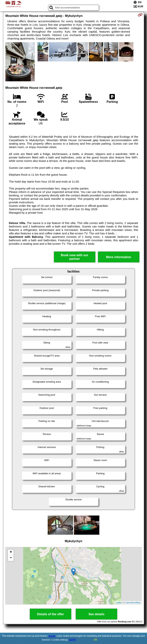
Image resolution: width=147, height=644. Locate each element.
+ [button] (11, 552)
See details (96, 614)
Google (52, 636)
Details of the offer (51, 614)
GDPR (72, 640)
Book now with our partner (75, 257)
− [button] (11, 558)
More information (119, 257)
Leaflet (119, 603)
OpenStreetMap (133, 603)
